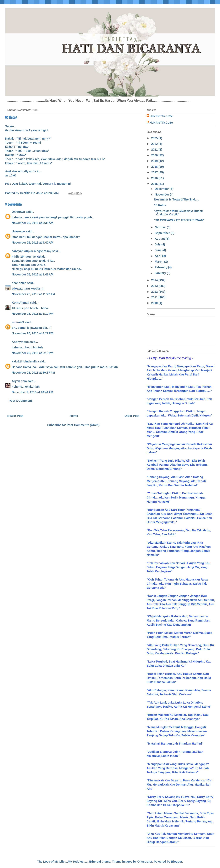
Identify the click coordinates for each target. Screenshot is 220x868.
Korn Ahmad (20, 303)
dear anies (19, 283)
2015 (155, 184)
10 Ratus (160, 205)
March (159, 262)
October (161, 227)
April (158, 256)
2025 (155, 138)
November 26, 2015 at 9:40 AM (32, 243)
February (161, 267)
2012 (155, 292)
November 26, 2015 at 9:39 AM (32, 223)
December (162, 189)
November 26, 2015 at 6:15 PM (32, 353)
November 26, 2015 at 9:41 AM (32, 274)
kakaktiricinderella (25, 361)
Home (74, 416)
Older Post (132, 416)
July (158, 244)
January (161, 273)
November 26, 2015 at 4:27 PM (32, 333)
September (163, 233)
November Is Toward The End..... (177, 199)
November (162, 194)
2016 (155, 178)
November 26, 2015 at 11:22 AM (33, 294)
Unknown (18, 212)
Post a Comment (20, 401)
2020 (155, 155)
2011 (155, 297)
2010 (155, 303)
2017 (155, 172)
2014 (155, 280)
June (159, 250)
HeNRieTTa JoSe (161, 116)
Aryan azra (19, 381)
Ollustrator (145, 862)
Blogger (177, 862)
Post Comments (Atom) (83, 425)
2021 (155, 150)
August (160, 239)
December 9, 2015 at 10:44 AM (32, 392)
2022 (155, 144)
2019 (155, 161)
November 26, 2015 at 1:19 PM (32, 314)
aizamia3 (18, 322)
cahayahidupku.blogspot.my (32, 251)
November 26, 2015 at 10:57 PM (33, 373)
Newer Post (15, 416)
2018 (155, 167)
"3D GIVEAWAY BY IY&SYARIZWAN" (179, 220)
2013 (155, 286)
